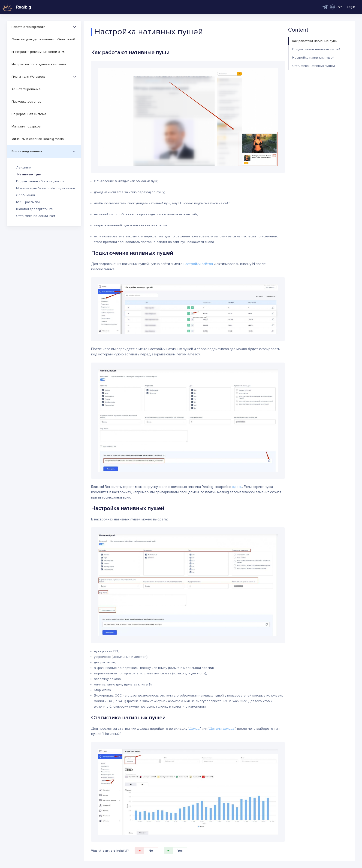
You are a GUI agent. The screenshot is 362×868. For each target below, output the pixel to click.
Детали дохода (222, 729)
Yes (173, 851)
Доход (194, 729)
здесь (237, 487)
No (144, 851)
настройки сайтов (198, 264)
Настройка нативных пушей (313, 58)
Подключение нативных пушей (316, 49)
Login (351, 7)
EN (336, 7)
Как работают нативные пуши (315, 41)
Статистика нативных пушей (314, 66)
